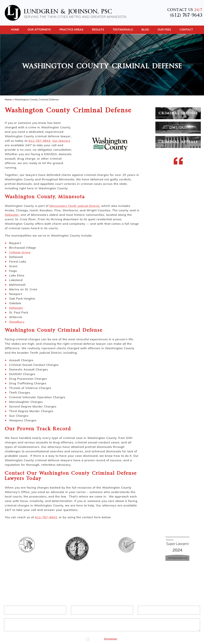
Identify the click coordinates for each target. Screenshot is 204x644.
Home (15, 29)
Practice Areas (71, 29)
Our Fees (164, 29)
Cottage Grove (20, 252)
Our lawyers (61, 141)
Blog (145, 29)
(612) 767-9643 (186, 15)
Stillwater (12, 215)
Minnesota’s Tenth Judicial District (75, 206)
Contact (186, 29)
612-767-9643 (40, 141)
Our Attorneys (39, 29)
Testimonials (123, 29)
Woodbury (17, 322)
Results (98, 29)
